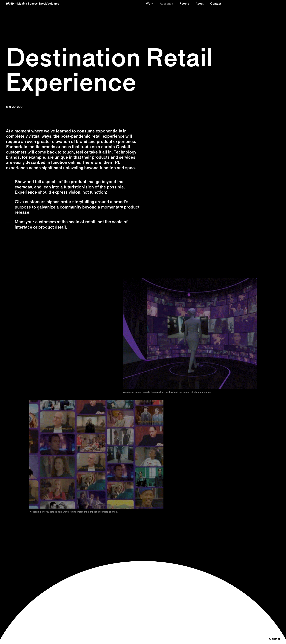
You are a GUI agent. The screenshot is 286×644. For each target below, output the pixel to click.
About (200, 4)
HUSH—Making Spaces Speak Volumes (33, 4)
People (184, 4)
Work (150, 4)
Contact (216, 4)
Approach (166, 4)
